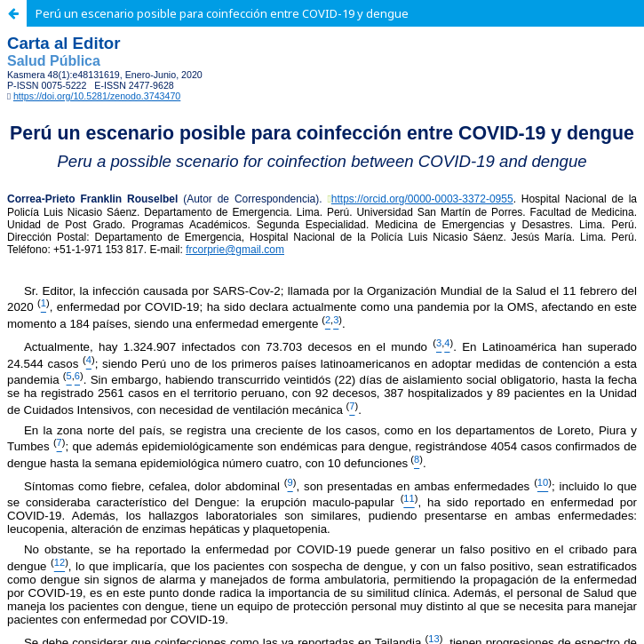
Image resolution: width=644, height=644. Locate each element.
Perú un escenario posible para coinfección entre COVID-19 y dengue (222, 13)
